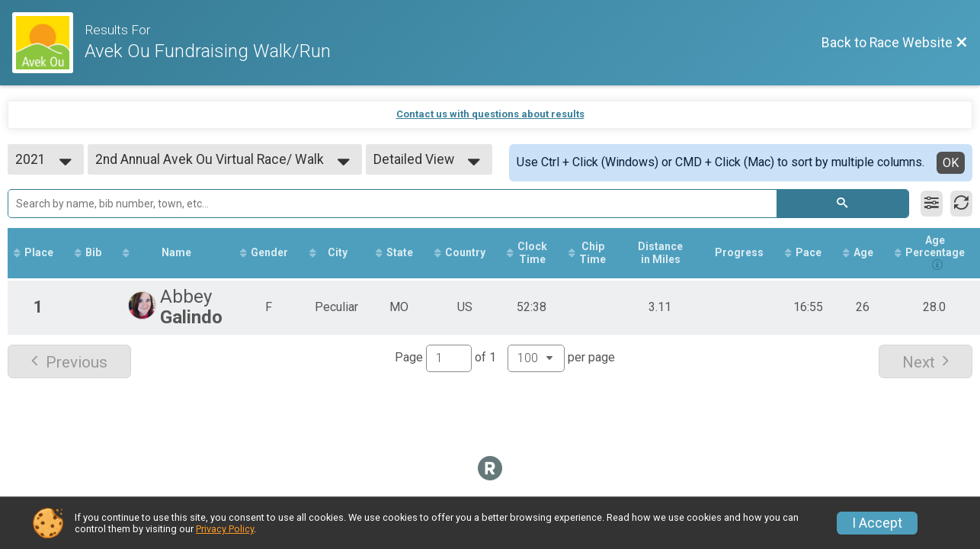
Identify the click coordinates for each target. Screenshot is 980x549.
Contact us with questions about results (490, 114)
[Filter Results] (932, 204)
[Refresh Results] (961, 204)
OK (951, 163)
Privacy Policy (225, 529)
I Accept (877, 523)
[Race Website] (48, 43)
